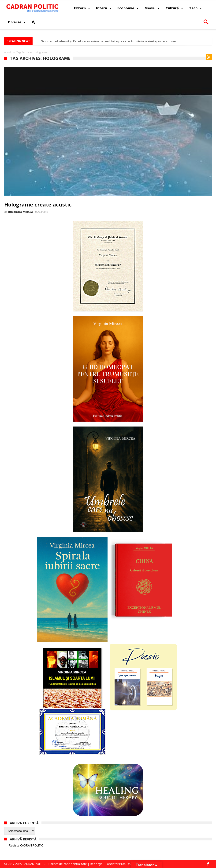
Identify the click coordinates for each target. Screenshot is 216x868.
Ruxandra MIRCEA (21, 212)
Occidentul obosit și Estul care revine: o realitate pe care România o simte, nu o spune (108, 41)
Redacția (96, 864)
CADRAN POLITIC (34, 864)
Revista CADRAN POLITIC (26, 845)
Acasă (8, 52)
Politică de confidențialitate (68, 864)
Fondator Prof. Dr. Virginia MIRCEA (129, 864)
